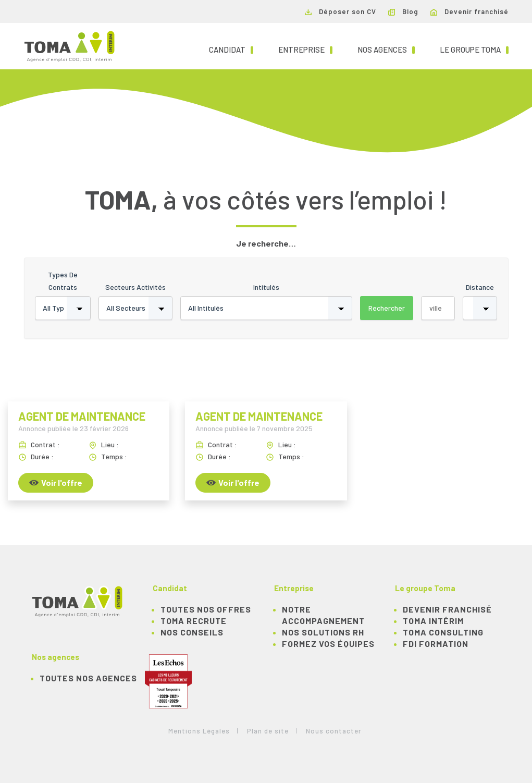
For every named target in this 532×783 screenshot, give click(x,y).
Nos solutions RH (323, 632)
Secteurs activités (135, 287)
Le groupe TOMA (474, 49)
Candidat (231, 49)
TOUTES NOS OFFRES (206, 609)
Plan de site (268, 731)
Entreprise (305, 49)
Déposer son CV (341, 11)
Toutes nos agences (88, 678)
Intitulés (266, 287)
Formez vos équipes (328, 644)
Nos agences (386, 49)
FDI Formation (436, 644)
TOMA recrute (194, 621)
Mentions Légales (199, 731)
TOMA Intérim (433, 621)
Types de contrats (63, 281)
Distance (480, 287)
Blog (403, 11)
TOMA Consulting (443, 632)
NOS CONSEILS (192, 632)
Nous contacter (334, 731)
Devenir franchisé (469, 11)
